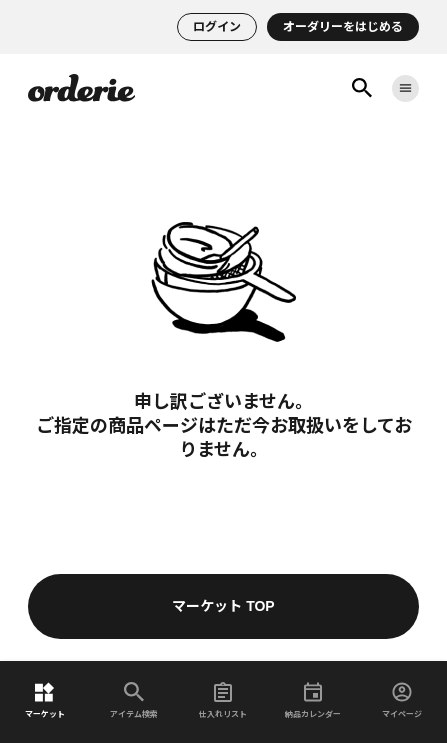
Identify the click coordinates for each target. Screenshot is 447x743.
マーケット (45, 700)
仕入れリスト (223, 700)
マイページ (402, 700)
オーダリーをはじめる (343, 27)
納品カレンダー (313, 700)
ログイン (217, 27)
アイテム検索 (134, 700)
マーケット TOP (223, 606)
